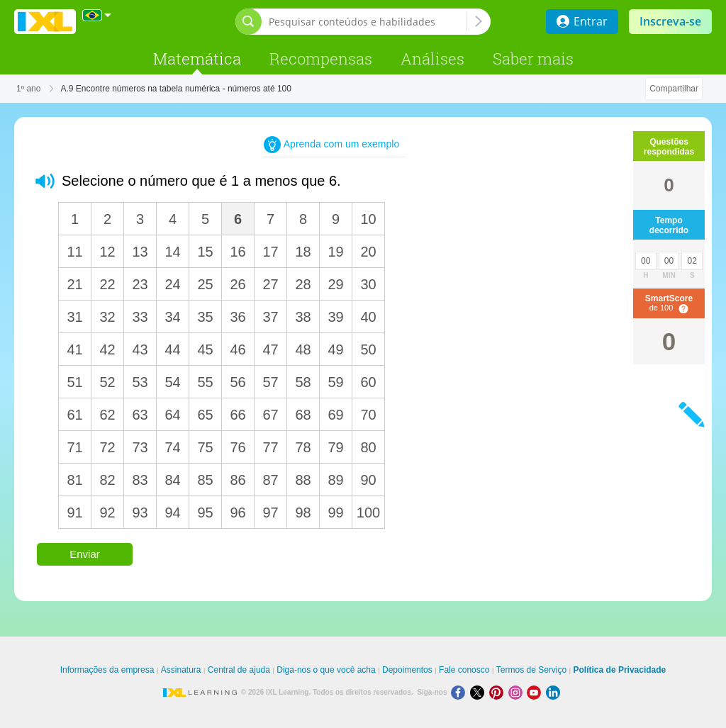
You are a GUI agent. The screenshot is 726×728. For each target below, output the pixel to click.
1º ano (28, 89)
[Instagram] (518, 692)
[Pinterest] (499, 692)
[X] (480, 692)
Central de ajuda (239, 670)
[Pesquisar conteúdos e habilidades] (367, 22)
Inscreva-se (670, 21)
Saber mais (533, 58)
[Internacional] (97, 15)
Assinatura (181, 670)
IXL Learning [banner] (45, 22)
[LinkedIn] (554, 692)
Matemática (197, 58)
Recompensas (321, 58)
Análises (432, 58)
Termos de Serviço (531, 670)
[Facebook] (460, 692)
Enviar (85, 554)
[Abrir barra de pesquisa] (248, 22)
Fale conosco (464, 670)
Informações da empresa (107, 670)
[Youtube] (536, 692)
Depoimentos (407, 670)
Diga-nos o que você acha (326, 670)
